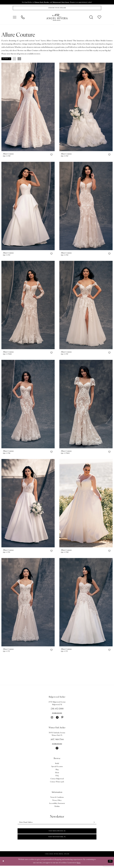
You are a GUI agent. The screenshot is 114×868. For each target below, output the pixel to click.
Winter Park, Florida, (41, 3)
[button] (15, 18)
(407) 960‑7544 (57, 741)
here (79, 865)
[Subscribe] (94, 823)
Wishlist (57, 807)
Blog (57, 771)
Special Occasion (57, 768)
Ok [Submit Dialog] (110, 863)
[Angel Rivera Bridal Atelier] (57, 18)
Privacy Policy (57, 801)
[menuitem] (15, 18)
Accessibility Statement (57, 804)
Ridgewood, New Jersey (61, 3)
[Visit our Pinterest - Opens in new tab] (62, 718)
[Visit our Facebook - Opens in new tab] (57, 718)
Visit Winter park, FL (57, 839)
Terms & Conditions (57, 798)
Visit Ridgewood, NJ (57, 833)
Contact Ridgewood (57, 780)
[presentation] (28, 108)
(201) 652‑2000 (57, 710)
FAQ (57, 777)
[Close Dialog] (4, 864)
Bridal (57, 764)
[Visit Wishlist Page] (99, 18)
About (57, 774)
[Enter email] (57, 823)
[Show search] (91, 18)
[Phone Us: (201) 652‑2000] (23, 18)
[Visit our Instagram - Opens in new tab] (52, 718)
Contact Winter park (57, 783)
